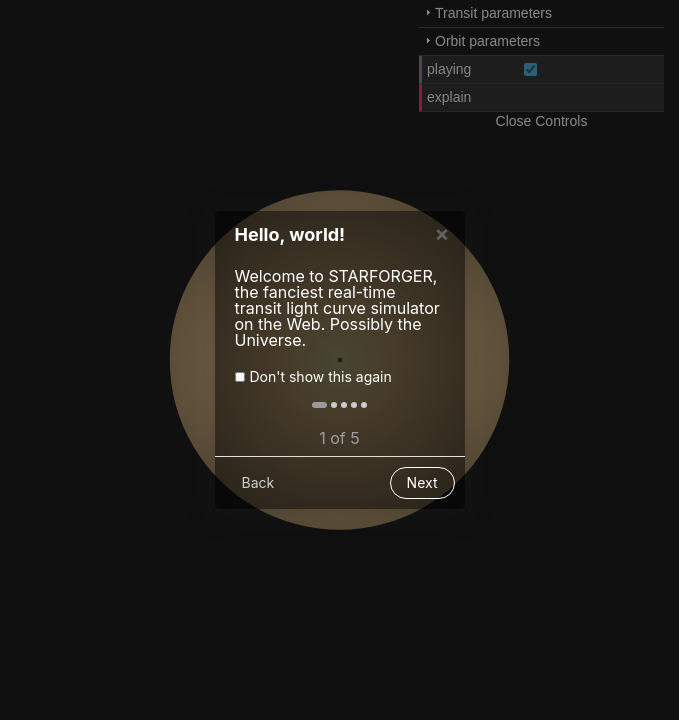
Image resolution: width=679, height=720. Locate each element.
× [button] (442, 241)
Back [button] (258, 490)
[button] (319, 413)
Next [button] (422, 490)
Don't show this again (321, 385)
